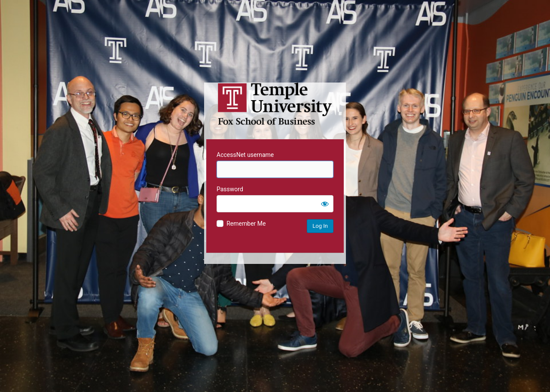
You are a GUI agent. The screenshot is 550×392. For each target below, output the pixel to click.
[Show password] (325, 204)
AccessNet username (245, 155)
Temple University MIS (275, 104)
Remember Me (246, 224)
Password (230, 189)
